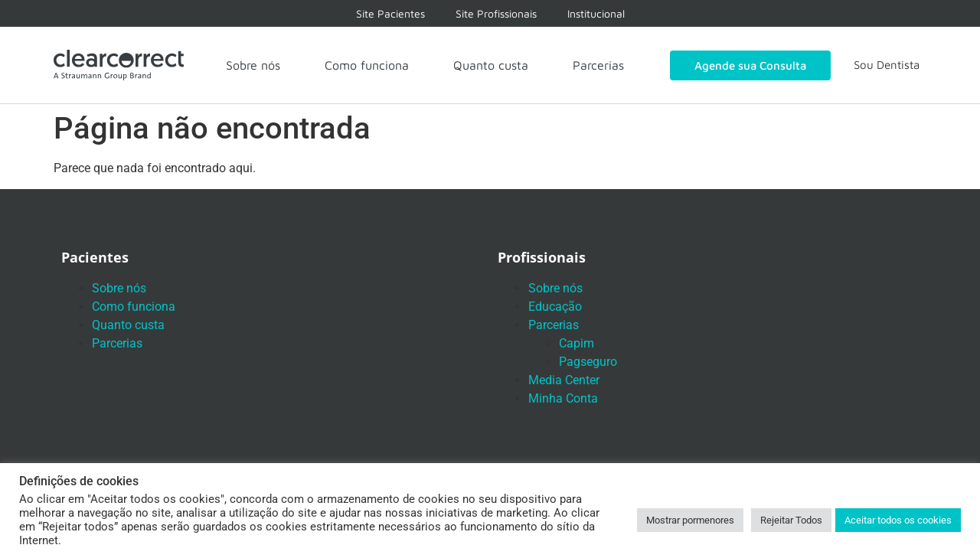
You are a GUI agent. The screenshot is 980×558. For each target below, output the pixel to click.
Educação (555, 307)
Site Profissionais (496, 13)
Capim (577, 343)
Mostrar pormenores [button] (690, 520)
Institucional (596, 13)
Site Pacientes (390, 13)
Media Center (564, 380)
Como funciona (367, 65)
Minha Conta (563, 398)
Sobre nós (253, 65)
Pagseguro (588, 362)
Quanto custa (491, 65)
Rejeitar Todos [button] (791, 520)
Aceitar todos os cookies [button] (898, 520)
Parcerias (598, 65)
